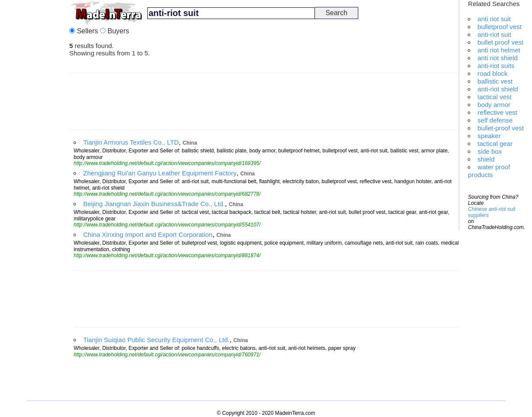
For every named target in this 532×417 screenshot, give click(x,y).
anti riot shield (498, 58)
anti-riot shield (498, 89)
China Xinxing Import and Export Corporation (148, 234)
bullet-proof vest (501, 128)
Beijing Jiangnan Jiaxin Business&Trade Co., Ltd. (154, 204)
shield (486, 159)
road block (492, 73)
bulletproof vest (500, 27)
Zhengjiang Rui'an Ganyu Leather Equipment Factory (160, 173)
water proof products (489, 171)
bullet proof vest (500, 42)
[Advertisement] (35, 130)
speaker (489, 136)
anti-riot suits (496, 66)
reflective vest (497, 112)
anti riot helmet (499, 50)
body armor (494, 105)
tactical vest (494, 97)
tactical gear (495, 144)
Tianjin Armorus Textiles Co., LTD (131, 142)
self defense (495, 120)
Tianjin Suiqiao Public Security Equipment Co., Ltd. (156, 340)
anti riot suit (494, 19)
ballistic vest (495, 81)
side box (490, 151)
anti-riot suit (494, 34)
